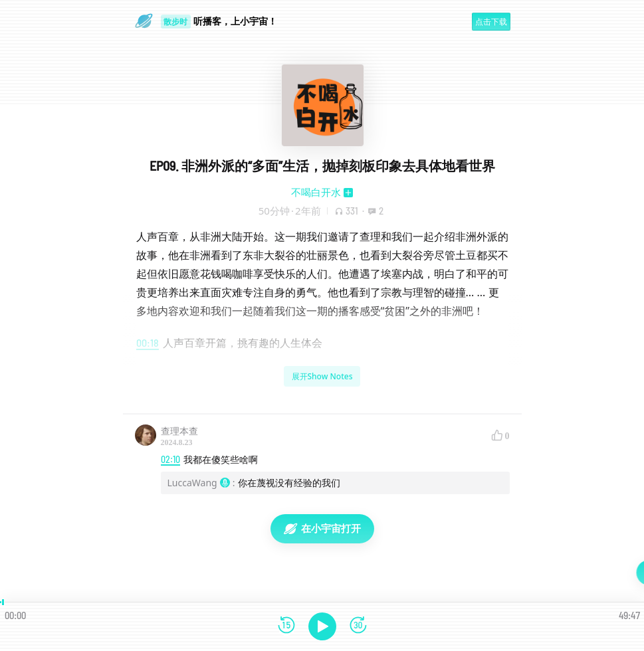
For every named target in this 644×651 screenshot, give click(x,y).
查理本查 (179, 431)
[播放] (322, 626)
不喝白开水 (316, 192)
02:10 (170, 459)
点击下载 (491, 22)
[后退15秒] (286, 626)
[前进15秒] (358, 626)
